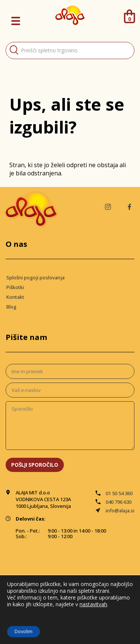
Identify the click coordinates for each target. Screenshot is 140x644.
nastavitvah (93, 604)
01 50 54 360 (119, 493)
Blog (11, 307)
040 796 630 (119, 502)
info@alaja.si (120, 510)
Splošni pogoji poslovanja (35, 277)
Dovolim (24, 631)
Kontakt (15, 297)
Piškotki (15, 287)
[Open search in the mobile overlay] (70, 50)
